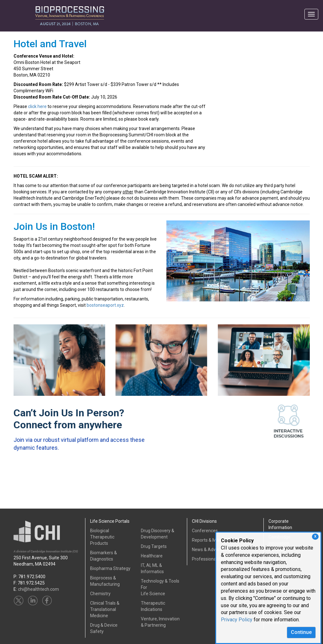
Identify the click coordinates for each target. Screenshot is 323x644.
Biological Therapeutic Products (102, 537)
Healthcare (152, 556)
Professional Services (213, 559)
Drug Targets (154, 546)
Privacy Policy (237, 620)
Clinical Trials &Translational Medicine (105, 609)
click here (37, 106)
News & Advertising (211, 550)
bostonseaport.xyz (105, 305)
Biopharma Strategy (110, 568)
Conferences (205, 531)
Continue (301, 632)
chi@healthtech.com (38, 589)
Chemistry (100, 594)
